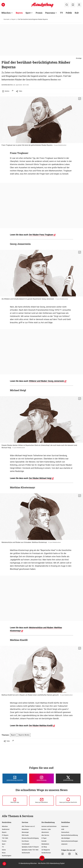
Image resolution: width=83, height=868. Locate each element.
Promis (4, 841)
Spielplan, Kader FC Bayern (30, 847)
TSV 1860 (5, 838)
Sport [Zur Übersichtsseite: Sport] (28, 13)
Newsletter (25, 829)
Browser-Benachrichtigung (30, 838)
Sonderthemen (46, 853)
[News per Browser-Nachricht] (68, 801)
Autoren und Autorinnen (49, 826)
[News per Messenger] (15, 801)
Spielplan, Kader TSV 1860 (30, 850)
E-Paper (44, 838)
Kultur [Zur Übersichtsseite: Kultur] (78, 13)
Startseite (7, 19)
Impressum (65, 826)
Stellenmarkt (26, 853)
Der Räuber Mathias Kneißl (41, 726)
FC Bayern (5, 835)
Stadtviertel (6, 829)
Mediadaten (45, 844)
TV (3, 847)
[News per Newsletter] (42, 801)
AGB (63, 829)
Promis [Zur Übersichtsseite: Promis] (39, 13)
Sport (4, 844)
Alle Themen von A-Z (28, 826)
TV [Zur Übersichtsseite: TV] (61, 13)
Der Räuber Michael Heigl (40, 478)
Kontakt (44, 841)
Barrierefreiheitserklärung (70, 835)
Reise (4, 853)
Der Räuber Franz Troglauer (41, 235)
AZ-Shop (44, 847)
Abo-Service (45, 835)
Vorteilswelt (26, 844)
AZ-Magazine (46, 850)
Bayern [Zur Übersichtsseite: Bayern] (19, 13)
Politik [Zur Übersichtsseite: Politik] (69, 13)
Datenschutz (65, 832)
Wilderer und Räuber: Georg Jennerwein (46, 381)
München (5, 826)
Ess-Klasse (25, 841)
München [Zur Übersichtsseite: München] (6, 13)
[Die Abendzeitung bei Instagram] (42, 778)
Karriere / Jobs (46, 829)
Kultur (4, 850)
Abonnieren (45, 832)
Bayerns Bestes (24, 735)
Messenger (25, 832)
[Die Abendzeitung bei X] (68, 778)
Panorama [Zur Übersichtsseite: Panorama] (50, 13)
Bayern (14, 19)
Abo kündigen (66, 838)
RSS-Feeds (25, 835)
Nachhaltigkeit (7, 856)
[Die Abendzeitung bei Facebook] (15, 778)
